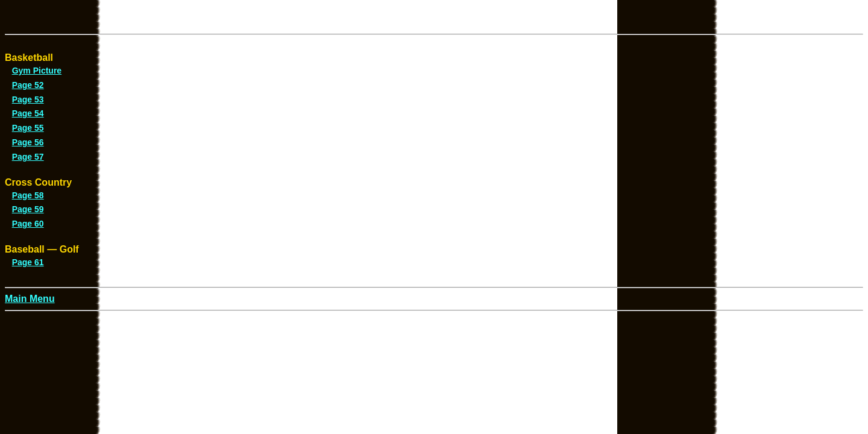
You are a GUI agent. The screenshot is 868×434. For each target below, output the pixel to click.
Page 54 (28, 113)
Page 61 (28, 262)
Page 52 (28, 85)
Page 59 (28, 209)
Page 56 (28, 142)
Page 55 (28, 128)
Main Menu (30, 299)
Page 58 (28, 195)
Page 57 (28, 157)
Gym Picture (37, 71)
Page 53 (28, 99)
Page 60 (28, 224)
